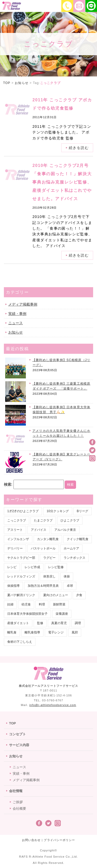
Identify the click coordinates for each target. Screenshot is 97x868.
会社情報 (16, 791)
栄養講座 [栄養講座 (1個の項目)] (62, 614)
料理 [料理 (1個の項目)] (42, 604)
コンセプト (17, 734)
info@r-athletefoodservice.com (53, 705)
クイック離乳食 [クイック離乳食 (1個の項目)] (78, 539)
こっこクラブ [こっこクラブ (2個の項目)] (17, 520)
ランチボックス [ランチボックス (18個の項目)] (74, 558)
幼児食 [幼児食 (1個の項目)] (26, 604)
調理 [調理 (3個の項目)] (78, 623)
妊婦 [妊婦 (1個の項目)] (10, 604)
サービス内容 (19, 745)
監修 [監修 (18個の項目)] (40, 623)
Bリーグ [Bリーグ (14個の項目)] (83, 511)
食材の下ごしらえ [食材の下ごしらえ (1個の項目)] (20, 642)
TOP (13, 723)
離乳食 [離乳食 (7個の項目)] (12, 632)
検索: (8, 484)
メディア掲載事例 (23, 304)
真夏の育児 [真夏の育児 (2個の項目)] (59, 623)
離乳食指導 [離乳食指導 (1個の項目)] (32, 632)
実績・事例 (17, 314)
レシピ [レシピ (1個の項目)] (12, 567)
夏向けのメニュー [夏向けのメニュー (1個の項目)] (56, 595)
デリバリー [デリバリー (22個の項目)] (15, 548)
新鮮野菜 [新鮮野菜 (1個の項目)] (59, 604)
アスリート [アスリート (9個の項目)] (15, 530)
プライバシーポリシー (59, 840)
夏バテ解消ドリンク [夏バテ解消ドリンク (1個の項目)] (21, 595)
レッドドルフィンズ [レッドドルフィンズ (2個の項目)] (21, 576)
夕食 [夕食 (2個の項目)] (79, 595)
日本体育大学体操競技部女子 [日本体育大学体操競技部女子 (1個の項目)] (27, 614)
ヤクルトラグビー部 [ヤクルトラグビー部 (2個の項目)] (21, 558)
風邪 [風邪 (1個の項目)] (75, 632)
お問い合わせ (31, 840)
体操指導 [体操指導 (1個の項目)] (13, 586)
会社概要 (19, 809)
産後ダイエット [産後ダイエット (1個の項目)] (18, 623)
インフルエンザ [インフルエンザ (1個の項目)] (18, 539)
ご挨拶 (18, 802)
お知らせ (16, 332)
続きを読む (79, 255)
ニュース (16, 323)
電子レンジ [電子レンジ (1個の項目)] (56, 632)
